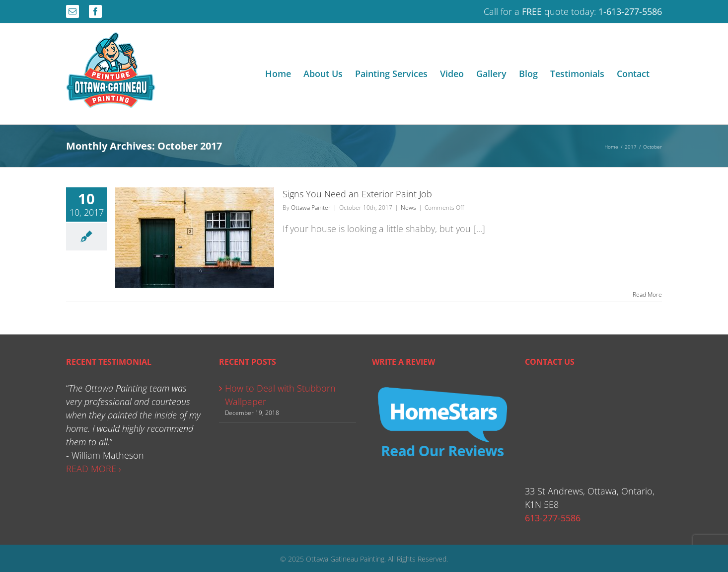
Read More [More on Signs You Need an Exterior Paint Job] (647, 294)
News (408, 207)
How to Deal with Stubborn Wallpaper (280, 395)
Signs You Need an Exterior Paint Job (357, 194)
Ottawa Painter (311, 207)
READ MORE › (94, 469)
